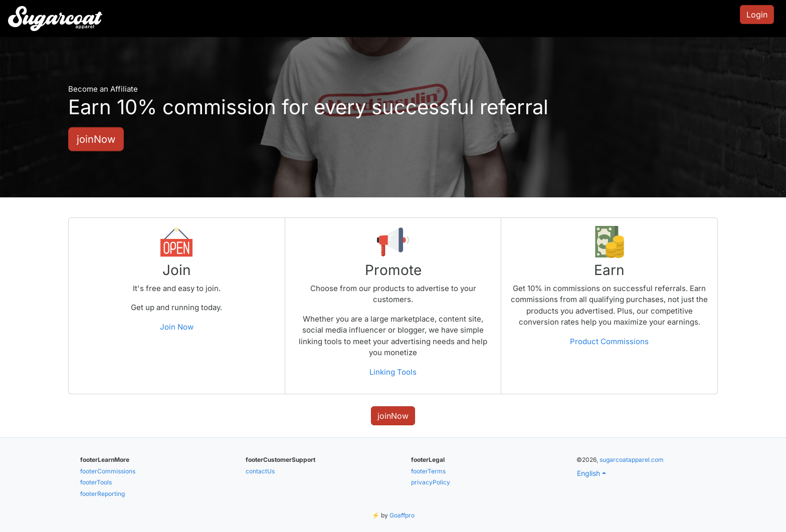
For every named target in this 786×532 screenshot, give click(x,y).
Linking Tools (393, 372)
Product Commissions (609, 341)
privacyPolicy (431, 482)
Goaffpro (402, 515)
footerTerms (428, 471)
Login (757, 15)
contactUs (260, 471)
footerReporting (103, 494)
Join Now (177, 327)
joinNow (96, 139)
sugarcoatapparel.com (632, 460)
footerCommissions (108, 471)
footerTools (96, 482)
